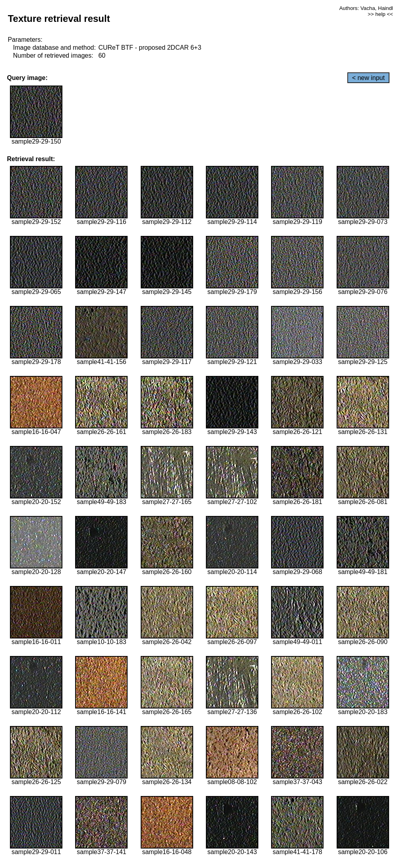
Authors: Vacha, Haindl (366, 8)
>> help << (380, 14)
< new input (368, 78)
